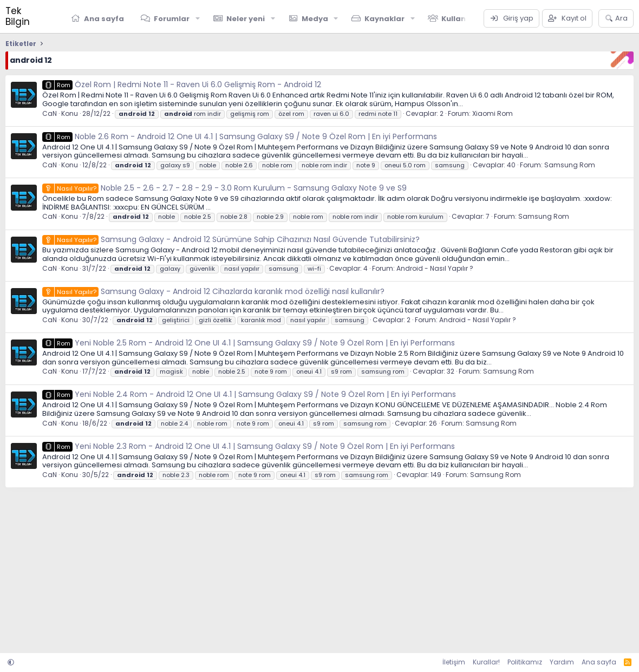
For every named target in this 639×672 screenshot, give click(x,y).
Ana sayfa (104, 19)
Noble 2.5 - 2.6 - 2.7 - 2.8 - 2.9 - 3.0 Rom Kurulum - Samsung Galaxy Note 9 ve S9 (224, 188)
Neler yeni (246, 19)
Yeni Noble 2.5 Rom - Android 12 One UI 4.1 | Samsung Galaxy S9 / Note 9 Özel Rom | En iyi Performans (249, 343)
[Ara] (616, 18)
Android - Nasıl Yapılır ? (435, 268)
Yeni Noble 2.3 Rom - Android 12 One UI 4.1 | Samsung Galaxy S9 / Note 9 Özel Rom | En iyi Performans (249, 446)
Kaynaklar (384, 19)
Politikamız (525, 662)
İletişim (454, 662)
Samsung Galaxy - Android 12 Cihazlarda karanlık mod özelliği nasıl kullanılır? (213, 291)
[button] (198, 18)
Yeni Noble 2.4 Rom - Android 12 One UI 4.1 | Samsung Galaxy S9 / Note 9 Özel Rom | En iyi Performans (249, 394)
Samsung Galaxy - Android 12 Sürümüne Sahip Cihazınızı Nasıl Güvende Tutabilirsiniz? (231, 239)
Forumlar (172, 19)
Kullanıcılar (464, 19)
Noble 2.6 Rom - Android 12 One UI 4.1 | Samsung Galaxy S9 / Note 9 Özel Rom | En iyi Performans (240, 136)
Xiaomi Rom (493, 113)
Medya (315, 19)
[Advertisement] (319, 566)
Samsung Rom (570, 165)
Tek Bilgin (18, 16)
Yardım (562, 662)
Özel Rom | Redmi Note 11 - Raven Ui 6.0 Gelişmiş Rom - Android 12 (182, 84)
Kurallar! (486, 662)
